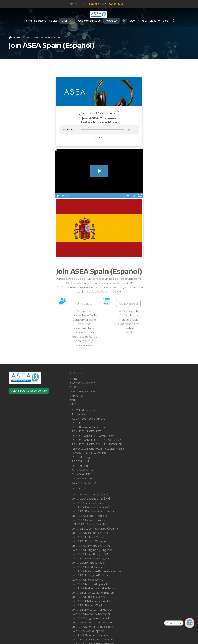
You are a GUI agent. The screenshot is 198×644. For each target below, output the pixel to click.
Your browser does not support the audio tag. (99, 130)
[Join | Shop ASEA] (190, 623)
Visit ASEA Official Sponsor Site (29, 391)
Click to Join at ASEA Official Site (99, 113)
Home (17, 37)
